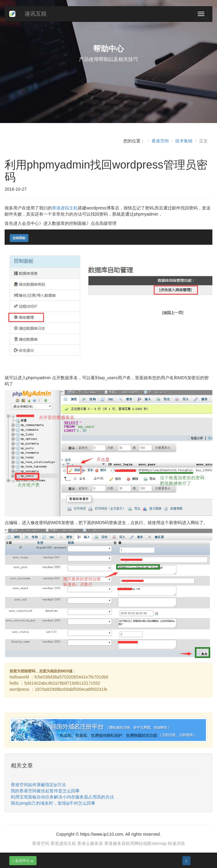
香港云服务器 (90, 843)
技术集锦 (184, 141)
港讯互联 (36, 14)
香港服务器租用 (119, 843)
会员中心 (23, 861)
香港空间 (160, 141)
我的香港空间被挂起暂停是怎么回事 (45, 791)
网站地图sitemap (150, 843)
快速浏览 (176, 843)
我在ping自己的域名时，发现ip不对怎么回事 (53, 803)
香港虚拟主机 (65, 208)
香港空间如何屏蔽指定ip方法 (38, 785)
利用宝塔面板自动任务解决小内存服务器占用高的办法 (62, 797)
